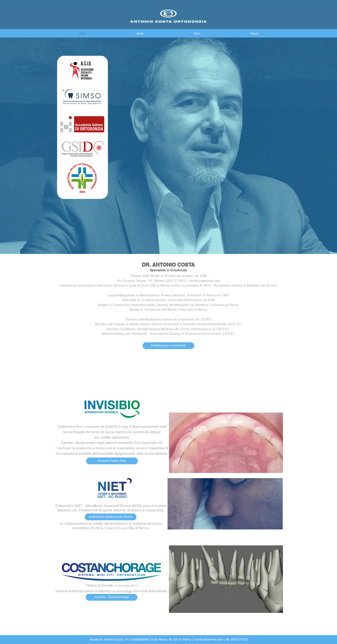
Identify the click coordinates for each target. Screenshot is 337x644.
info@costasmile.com (209, 639)
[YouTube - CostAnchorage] (112, 597)
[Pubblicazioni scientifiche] (168, 346)
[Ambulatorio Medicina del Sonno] (111, 517)
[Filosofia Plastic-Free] (112, 461)
